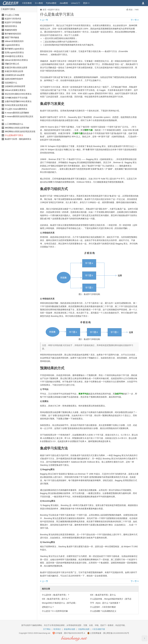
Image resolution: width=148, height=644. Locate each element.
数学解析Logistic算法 (14, 49)
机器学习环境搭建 (13, 22)
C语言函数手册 (99, 629)
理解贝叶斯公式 (12, 64)
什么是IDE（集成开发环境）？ (56, 595)
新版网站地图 (70, 629)
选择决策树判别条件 (14, 79)
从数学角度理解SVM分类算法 (18, 101)
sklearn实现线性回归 (14, 41)
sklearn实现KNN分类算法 (16, 60)
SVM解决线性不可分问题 (16, 98)
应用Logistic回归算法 (14, 53)
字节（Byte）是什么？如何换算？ (105, 603)
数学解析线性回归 (13, 34)
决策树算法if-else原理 (15, 75)
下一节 (135, 20)
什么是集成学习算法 (14, 135)
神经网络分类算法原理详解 (17, 128)
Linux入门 (76, 3)
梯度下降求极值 (12, 37)
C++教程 (39, 3)
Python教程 (51, 3)
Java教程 (64, 3)
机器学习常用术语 (13, 19)
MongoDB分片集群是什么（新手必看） (60, 603)
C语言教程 (27, 3)
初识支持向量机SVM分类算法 (18, 94)
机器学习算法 (9, 9)
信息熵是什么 (11, 83)
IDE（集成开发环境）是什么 (103, 595)
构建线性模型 (11, 30)
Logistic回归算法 (12, 45)
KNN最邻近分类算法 (14, 56)
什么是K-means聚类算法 (16, 109)
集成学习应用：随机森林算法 (18, 139)
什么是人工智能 (12, 15)
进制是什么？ (48, 607)
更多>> (86, 3)
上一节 (44, 20)
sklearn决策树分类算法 (15, 90)
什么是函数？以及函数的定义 (103, 611)
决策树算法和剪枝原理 (15, 86)
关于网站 (47, 629)
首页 (44, 10)
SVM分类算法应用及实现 (16, 105)
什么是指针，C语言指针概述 (103, 607)
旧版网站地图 (84, 629)
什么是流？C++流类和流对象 (55, 611)
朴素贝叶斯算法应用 (14, 71)
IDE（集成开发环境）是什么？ (56, 599)
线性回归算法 (11, 26)
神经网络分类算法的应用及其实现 (20, 131)
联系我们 (57, 629)
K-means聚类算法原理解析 (17, 113)
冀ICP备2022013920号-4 (75, 633)
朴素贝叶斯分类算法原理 (16, 68)
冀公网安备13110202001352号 (116, 633)
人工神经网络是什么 (14, 124)
